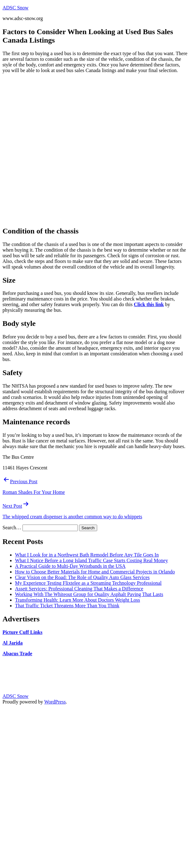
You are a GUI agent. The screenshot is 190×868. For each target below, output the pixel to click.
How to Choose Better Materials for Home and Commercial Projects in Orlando (95, 572)
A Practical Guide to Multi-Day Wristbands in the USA (70, 566)
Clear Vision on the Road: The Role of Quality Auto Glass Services (82, 577)
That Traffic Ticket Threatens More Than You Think (67, 606)
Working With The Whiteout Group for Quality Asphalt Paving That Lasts (89, 594)
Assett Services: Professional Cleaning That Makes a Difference (79, 589)
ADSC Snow (15, 8)
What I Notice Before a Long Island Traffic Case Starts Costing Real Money (91, 560)
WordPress (55, 702)
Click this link (149, 304)
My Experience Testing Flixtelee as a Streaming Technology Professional (88, 583)
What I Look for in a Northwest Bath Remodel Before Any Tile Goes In (87, 555)
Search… (12, 528)
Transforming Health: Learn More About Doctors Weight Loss (77, 600)
